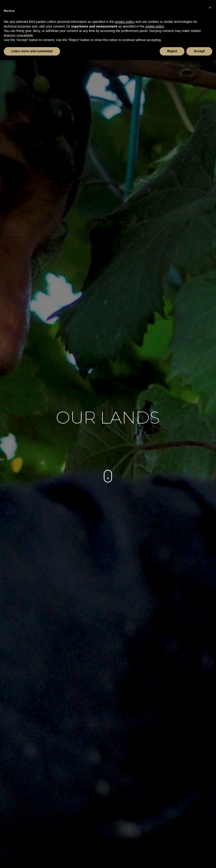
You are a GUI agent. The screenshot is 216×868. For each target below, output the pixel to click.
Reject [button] (172, 51)
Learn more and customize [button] (32, 51)
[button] (210, 7)
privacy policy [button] (125, 22)
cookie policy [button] (154, 26)
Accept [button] (199, 51)
